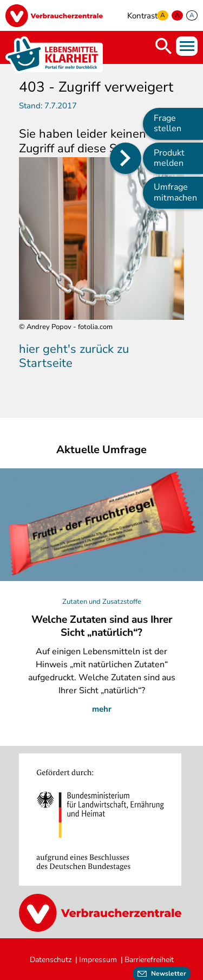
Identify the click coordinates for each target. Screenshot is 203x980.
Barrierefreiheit (149, 960)
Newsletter (169, 973)
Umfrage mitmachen (175, 192)
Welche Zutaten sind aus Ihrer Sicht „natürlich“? (102, 626)
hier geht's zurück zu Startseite (74, 356)
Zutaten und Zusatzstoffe (102, 602)
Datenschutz (51, 960)
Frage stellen (168, 123)
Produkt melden (169, 158)
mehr (102, 709)
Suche (163, 46)
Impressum (98, 960)
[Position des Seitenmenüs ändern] (126, 158)
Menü (187, 46)
